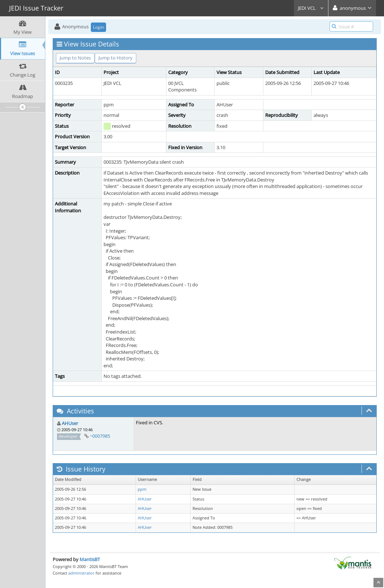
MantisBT (90, 559)
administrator (81, 573)
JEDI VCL (311, 8)
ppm (142, 489)
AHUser (70, 423)
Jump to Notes (75, 58)
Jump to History (116, 58)
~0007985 (100, 436)
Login (98, 27)
